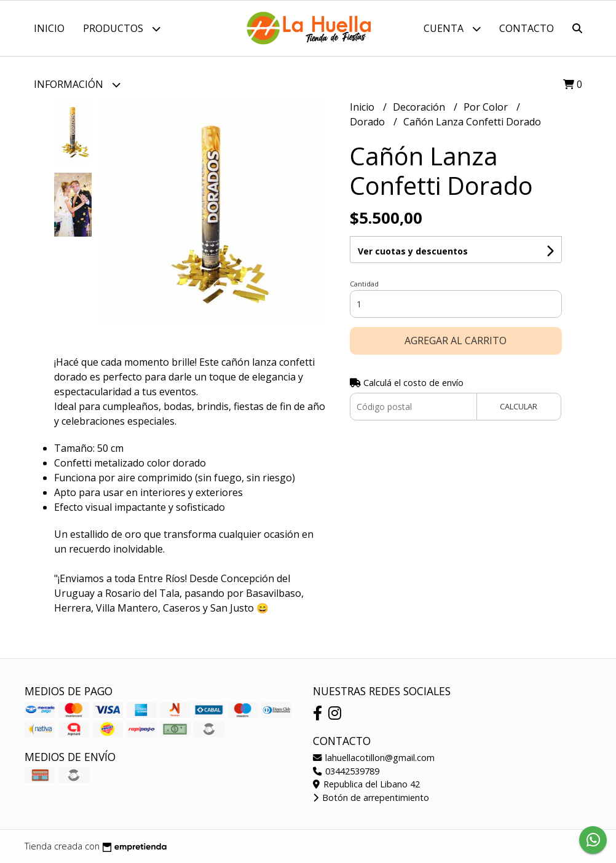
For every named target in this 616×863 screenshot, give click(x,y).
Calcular (519, 406)
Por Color (487, 107)
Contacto (527, 28)
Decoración (420, 107)
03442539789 (346, 771)
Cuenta (452, 29)
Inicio (49, 28)
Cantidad (364, 284)
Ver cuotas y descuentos (413, 251)
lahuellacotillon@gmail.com (374, 758)
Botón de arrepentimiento (371, 798)
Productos (122, 29)
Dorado (369, 122)
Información (77, 85)
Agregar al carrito (456, 341)
